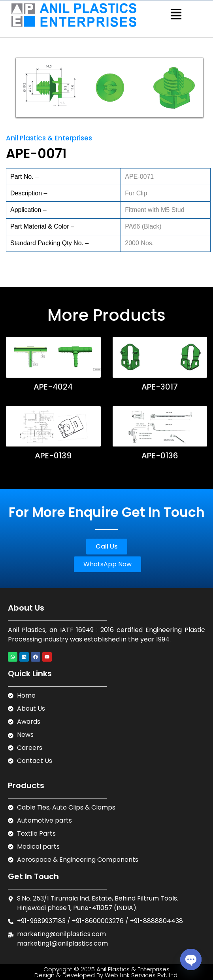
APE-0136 (160, 456)
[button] (176, 15)
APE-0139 (53, 456)
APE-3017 (160, 387)
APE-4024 (53, 387)
